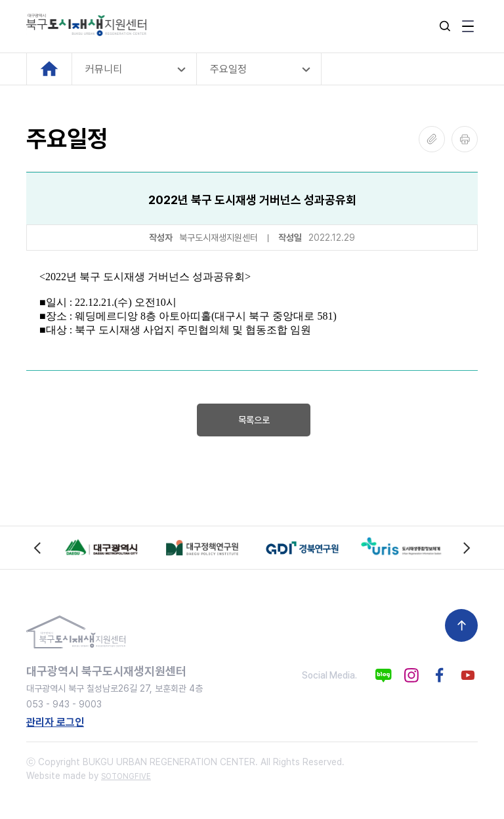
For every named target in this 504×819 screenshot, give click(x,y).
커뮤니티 (104, 69)
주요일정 (228, 69)
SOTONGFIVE (126, 776)
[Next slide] (466, 548)
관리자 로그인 (55, 722)
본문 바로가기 (0, 0)
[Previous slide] (38, 548)
